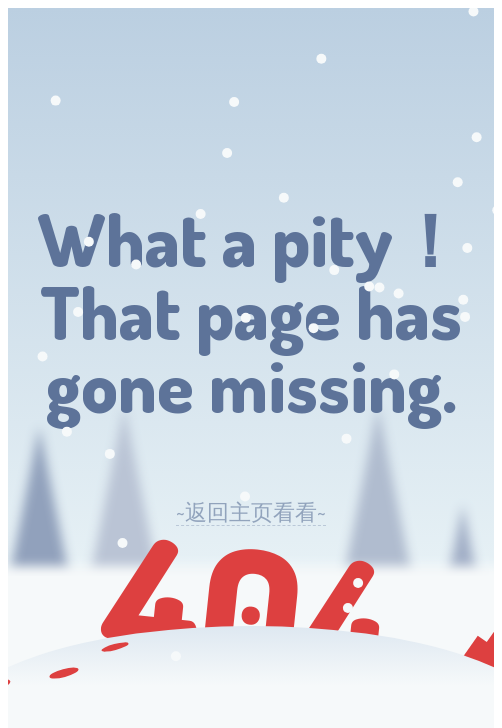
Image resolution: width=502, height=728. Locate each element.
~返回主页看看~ (251, 511)
